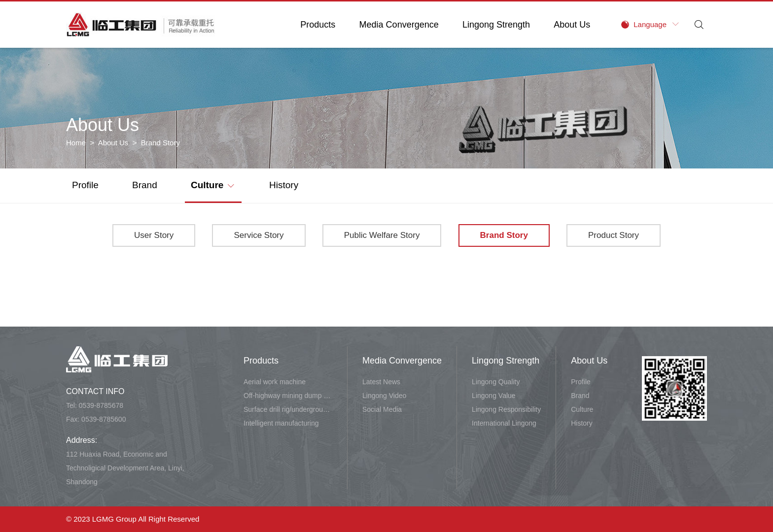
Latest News (381, 382)
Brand (145, 185)
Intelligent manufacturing (281, 423)
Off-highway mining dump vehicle (288, 396)
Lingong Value (493, 396)
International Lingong (504, 423)
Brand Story (504, 235)
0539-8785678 (101, 405)
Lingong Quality (496, 382)
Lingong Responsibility (506, 409)
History (284, 185)
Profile (85, 185)
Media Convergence (399, 25)
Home (76, 143)
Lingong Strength (496, 25)
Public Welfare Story (382, 235)
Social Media (382, 409)
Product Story (614, 235)
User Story (154, 235)
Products (318, 25)
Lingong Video (384, 396)
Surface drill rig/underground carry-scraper (288, 409)
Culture (212, 184)
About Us (572, 25)
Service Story (259, 235)
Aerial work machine (275, 382)
